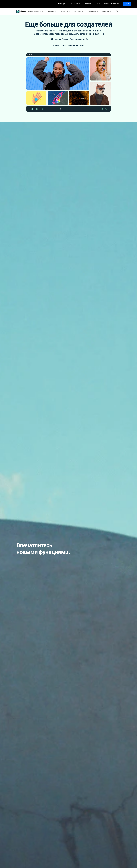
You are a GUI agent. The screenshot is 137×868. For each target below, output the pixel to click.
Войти (127, 4)
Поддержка (115, 4)
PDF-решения (76, 4)
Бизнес (98, 4)
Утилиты (89, 4)
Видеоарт (63, 4)
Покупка (106, 4)
